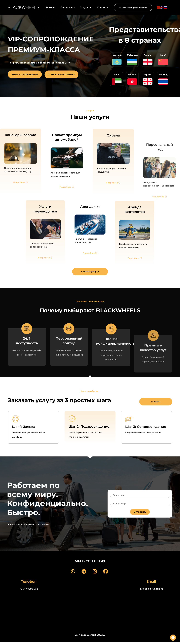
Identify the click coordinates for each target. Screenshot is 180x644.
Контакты (103, 7)
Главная (51, 7)
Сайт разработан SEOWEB (90, 635)
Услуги (86, 7)
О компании (68, 7)
